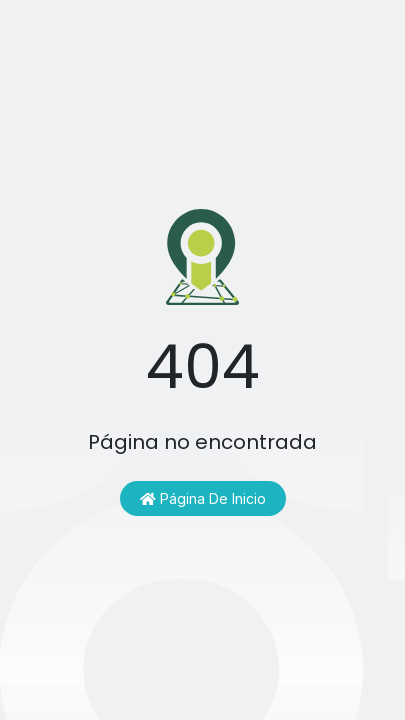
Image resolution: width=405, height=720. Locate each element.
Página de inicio (203, 498)
